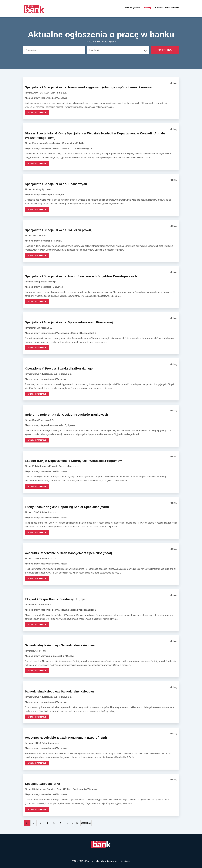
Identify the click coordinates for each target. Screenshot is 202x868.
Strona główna (132, 7)
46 (77, 823)
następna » (86, 823)
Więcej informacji (37, 113)
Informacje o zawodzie (167, 7)
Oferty (148, 7)
